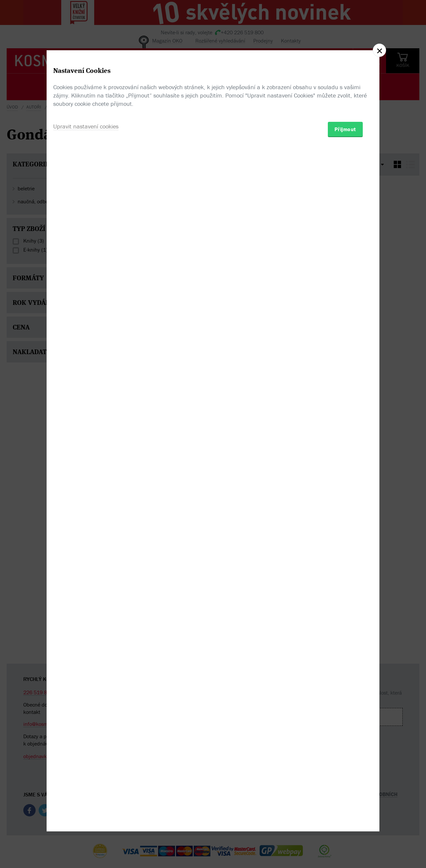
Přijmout (345, 473)
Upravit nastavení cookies (88, 470)
